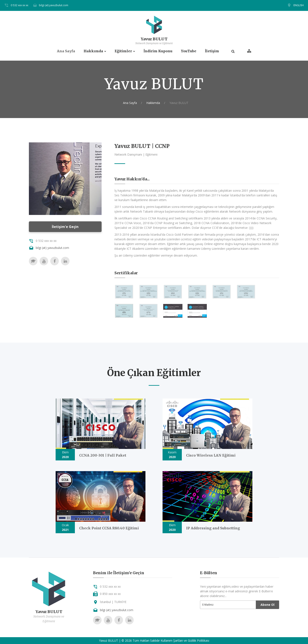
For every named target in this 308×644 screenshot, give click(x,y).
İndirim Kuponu (158, 51)
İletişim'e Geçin (65, 227)
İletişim (212, 51)
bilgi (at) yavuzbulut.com (54, 5)
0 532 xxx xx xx (19, 5)
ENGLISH (299, 5)
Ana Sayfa (66, 51)
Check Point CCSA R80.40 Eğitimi (109, 528)
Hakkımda (93, 51)
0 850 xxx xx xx (110, 594)
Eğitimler (123, 51)
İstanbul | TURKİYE (113, 602)
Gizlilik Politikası (198, 640)
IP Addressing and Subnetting (213, 528)
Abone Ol (267, 605)
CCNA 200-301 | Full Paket (103, 455)
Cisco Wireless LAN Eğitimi (211, 455)
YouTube (189, 51)
